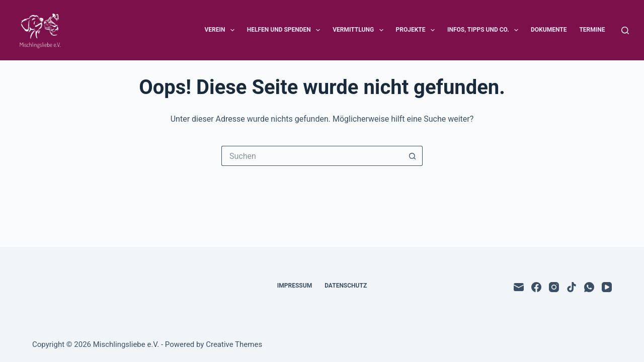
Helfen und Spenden (286, 30)
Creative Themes (234, 344)
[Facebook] (536, 287)
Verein (221, 30)
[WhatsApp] (589, 287)
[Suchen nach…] (312, 156)
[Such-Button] (413, 156)
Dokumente (549, 30)
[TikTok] (572, 287)
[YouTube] (607, 287)
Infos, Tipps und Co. (485, 30)
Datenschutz (346, 286)
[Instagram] (554, 287)
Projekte (417, 30)
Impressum (295, 286)
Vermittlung (360, 30)
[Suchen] (625, 30)
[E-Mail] (519, 287)
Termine (592, 30)
